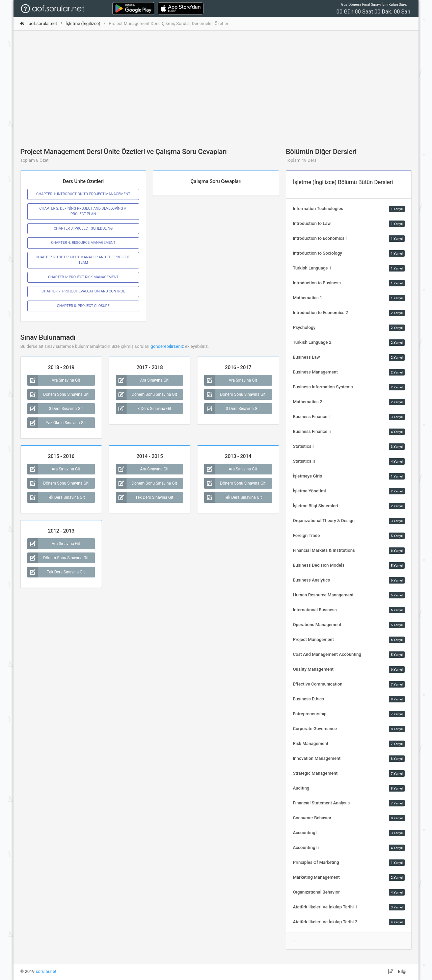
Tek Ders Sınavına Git (56, 497)
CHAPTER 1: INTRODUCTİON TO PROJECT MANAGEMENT (83, 194)
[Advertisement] (216, 83)
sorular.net (46, 971)
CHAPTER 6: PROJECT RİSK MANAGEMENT (83, 277)
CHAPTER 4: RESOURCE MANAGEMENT (83, 243)
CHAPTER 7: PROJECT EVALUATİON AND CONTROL (83, 291)
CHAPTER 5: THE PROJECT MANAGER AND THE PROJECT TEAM (83, 260)
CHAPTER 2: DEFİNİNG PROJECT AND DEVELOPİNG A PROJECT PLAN (83, 211)
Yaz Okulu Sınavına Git (57, 423)
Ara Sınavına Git (54, 380)
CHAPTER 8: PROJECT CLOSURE (83, 306)
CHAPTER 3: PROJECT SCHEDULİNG (83, 228)
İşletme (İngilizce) (83, 23)
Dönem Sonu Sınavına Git (58, 394)
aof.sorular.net (39, 23)
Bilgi (397, 972)
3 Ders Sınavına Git (55, 409)
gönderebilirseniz (167, 346)
